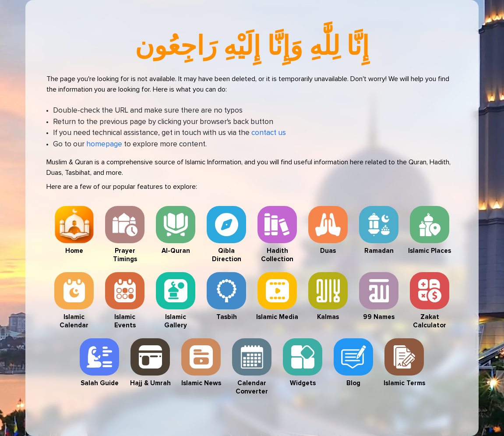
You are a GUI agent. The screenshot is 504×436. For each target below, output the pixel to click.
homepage (104, 144)
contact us (269, 133)
